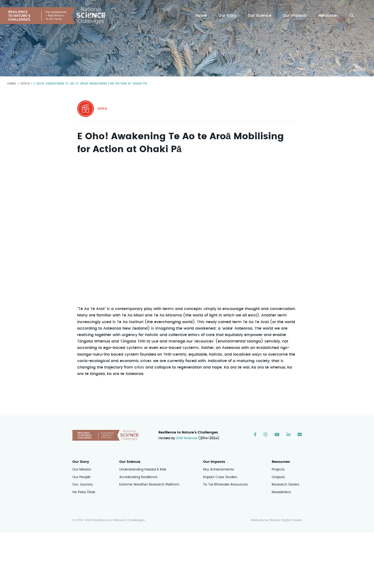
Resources (329, 16)
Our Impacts (295, 16)
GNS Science (187, 438)
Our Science (260, 16)
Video (24, 83)
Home (202, 16)
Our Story (229, 16)
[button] (352, 16)
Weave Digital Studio (286, 520)
